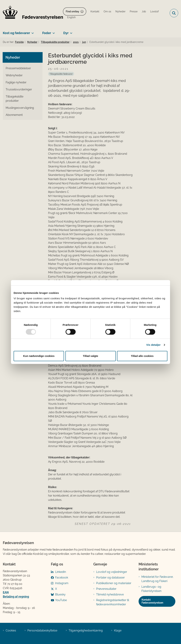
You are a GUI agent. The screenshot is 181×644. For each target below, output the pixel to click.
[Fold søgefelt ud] (174, 13)
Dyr (66, 33)
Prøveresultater (106, 589)
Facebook (62, 578)
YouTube (61, 600)
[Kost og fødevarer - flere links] (32, 32)
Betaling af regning (16, 597)
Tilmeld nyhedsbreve (110, 594)
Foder (47, 33)
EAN (6, 592)
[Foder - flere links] (53, 32)
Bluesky (60, 594)
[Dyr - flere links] (70, 32)
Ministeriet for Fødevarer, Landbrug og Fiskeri (157, 579)
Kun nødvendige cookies (39, 356)
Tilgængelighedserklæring (86, 630)
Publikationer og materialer (114, 583)
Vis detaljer (154, 345)
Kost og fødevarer (16, 33)
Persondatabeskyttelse (42, 630)
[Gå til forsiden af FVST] (31, 13)
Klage (118, 630)
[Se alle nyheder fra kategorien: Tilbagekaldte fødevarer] (61, 74)
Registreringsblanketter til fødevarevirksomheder (113, 602)
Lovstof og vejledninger (112, 572)
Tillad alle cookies (142, 356)
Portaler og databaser (110, 578)
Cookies (11, 630)
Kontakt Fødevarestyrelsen (152, 601)
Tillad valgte (90, 356)
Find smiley (72, 11)
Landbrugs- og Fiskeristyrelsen (151, 589)
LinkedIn (61, 572)
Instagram (62, 583)
